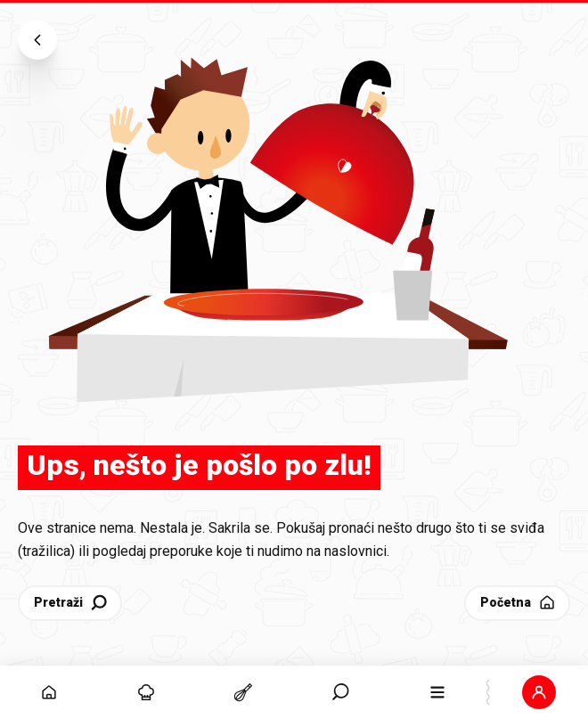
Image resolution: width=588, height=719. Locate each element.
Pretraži (72, 602)
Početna (519, 602)
